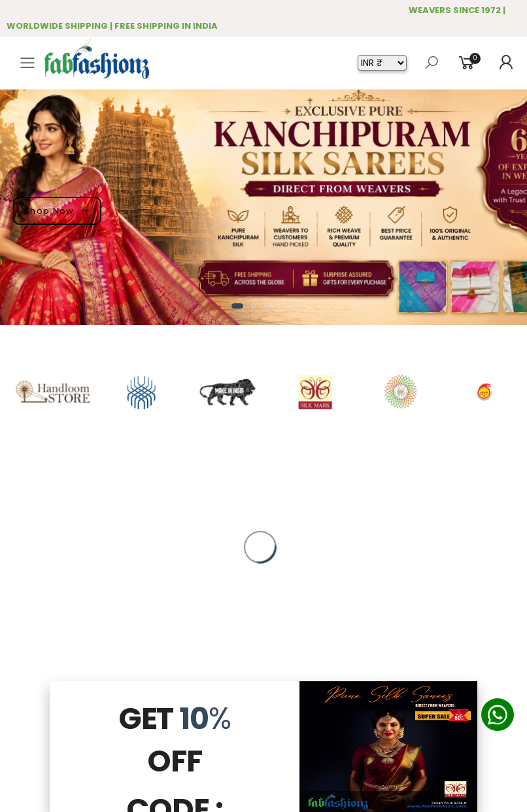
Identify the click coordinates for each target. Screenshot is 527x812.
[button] (237, 306)
